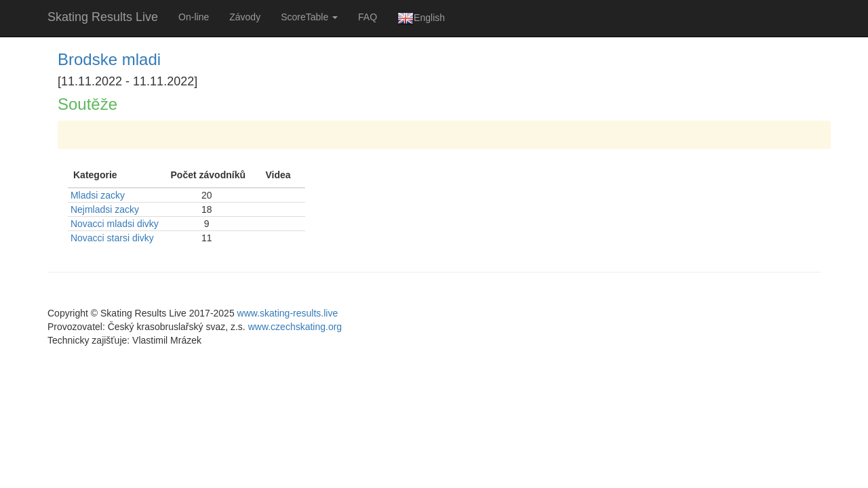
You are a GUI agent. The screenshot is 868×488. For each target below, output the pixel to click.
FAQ (368, 17)
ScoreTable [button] (309, 17)
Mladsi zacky (98, 195)
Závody (245, 17)
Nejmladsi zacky (105, 209)
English (421, 18)
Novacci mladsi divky (115, 224)
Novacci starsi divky (112, 238)
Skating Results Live (103, 17)
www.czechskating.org (295, 327)
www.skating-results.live (288, 313)
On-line (194, 17)
